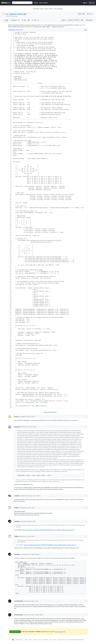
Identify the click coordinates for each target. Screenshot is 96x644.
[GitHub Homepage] (13, 640)
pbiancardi (17, 427)
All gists (36, 3)
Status (40, 640)
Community (45, 640)
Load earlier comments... (50, 412)
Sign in (85, 3)
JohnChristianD (19, 601)
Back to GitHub (44, 3)
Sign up (92, 3)
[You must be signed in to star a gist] (81, 14)
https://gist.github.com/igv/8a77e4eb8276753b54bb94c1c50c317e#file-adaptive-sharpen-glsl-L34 (49, 530)
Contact (55, 640)
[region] (48, 220)
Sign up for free (15, 632)
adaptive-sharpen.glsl (18, 14)
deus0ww (17, 521)
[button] (82, 20)
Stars (26, 20)
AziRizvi (16, 508)
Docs (50, 640)
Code (6, 20)
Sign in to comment (60, 632)
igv (7, 14)
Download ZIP (89, 20)
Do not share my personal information (75, 640)
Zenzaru (17, 417)
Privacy (31, 640)
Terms (26, 640)
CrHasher (17, 496)
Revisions (15, 20)
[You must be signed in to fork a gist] (90, 14)
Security (35, 640)
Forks (35, 20)
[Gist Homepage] (6, 3)
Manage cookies (61, 640)
